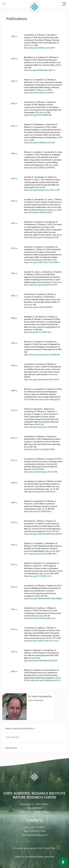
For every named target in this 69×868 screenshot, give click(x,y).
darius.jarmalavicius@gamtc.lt (20, 728)
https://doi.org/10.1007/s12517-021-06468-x (42, 262)
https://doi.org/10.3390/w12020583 (38, 307)
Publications (11, 748)
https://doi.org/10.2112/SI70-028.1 (42, 492)
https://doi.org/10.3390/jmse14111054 (39, 48)
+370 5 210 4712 (12, 737)
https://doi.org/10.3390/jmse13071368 (39, 142)
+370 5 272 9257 (36, 827)
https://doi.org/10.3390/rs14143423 (38, 212)
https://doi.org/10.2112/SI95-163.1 (38, 332)
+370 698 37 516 (37, 831)
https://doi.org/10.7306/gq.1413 (47, 399)
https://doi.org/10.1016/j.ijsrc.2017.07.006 (41, 472)
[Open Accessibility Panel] (63, 862)
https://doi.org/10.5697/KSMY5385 (38, 115)
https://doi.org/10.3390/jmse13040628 (39, 167)
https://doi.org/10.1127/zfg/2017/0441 (40, 449)
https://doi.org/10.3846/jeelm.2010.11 (46, 680)
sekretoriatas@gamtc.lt (37, 835)
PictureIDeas (30, 857)
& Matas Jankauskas (45, 857)
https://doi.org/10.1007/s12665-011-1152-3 (42, 641)
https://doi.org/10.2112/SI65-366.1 (43, 554)
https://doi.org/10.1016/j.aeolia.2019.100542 (42, 379)
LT (4, 4)
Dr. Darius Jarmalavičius (40, 696)
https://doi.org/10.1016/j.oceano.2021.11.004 (42, 190)
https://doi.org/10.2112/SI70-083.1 (38, 511)
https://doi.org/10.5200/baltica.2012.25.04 (41, 660)
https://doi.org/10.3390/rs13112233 (43, 285)
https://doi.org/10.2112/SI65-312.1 (38, 576)
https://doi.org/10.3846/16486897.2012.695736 (43, 534)
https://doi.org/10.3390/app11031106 (44, 237)
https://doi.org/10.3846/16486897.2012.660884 (43, 598)
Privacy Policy (49, 848)
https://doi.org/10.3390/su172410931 (39, 93)
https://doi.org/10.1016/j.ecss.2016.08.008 (41, 427)
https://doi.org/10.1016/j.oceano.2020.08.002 (42, 354)
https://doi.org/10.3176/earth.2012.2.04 (40, 618)
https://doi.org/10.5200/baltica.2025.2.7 (40, 70)
